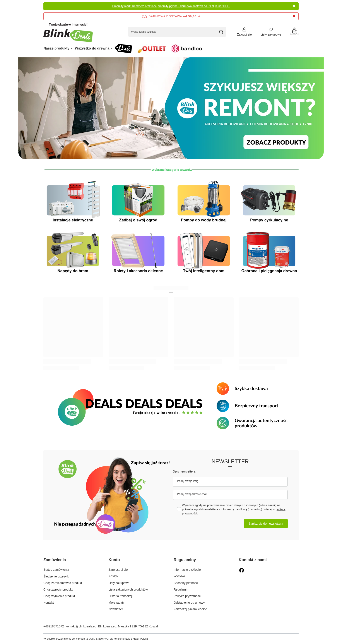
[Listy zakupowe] (271, 32)
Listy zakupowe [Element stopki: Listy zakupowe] (119, 583)
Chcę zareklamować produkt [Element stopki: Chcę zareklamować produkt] (63, 583)
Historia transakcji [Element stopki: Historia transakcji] (121, 596)
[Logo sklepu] (68, 32)
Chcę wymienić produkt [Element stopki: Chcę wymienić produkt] (59, 596)
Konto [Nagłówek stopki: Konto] (114, 560)
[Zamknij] (294, 6)
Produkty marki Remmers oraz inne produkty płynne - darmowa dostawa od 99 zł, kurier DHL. (171, 6)
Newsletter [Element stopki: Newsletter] (116, 609)
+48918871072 (54, 626)
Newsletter (230, 461)
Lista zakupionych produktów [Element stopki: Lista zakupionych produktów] (128, 589)
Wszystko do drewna (92, 48)
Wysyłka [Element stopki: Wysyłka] (179, 576)
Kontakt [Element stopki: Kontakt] (49, 603)
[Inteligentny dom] (204, 253)
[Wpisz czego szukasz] (177, 32)
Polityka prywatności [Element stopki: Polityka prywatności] (187, 596)
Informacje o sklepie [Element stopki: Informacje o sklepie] (187, 570)
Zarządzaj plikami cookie (190, 609)
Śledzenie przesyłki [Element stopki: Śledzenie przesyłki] (56, 576)
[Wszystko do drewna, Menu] (111, 48)
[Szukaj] (221, 32)
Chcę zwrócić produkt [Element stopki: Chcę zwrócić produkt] (58, 589)
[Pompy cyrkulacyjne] (269, 202)
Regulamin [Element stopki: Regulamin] (181, 589)
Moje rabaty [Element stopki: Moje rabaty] (117, 603)
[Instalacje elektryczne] (73, 202)
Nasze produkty (56, 48)
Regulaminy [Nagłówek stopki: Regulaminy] (185, 560)
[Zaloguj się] (245, 32)
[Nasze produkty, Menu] (72, 48)
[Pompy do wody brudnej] (204, 202)
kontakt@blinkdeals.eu (81, 626)
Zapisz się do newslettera (266, 524)
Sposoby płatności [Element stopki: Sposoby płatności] (186, 583)
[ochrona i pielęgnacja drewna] (269, 253)
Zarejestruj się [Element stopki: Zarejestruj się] (118, 570)
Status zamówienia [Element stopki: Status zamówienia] (56, 570)
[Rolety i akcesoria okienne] (138, 253)
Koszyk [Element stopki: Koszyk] (114, 576)
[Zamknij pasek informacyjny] (294, 16)
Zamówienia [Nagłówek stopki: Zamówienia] (55, 560)
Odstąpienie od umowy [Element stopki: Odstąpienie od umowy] (189, 603)
